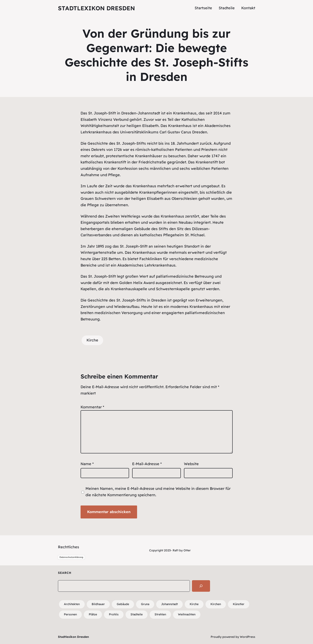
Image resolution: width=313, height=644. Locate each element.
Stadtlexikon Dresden (96, 8)
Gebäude (123, 604)
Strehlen (160, 614)
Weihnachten (187, 614)
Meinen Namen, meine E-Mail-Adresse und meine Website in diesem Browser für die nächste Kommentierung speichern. (158, 492)
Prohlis (114, 614)
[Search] (201, 586)
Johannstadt (149, 113)
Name (87, 464)
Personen (70, 614)
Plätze (93, 614)
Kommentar (92, 407)
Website (191, 464)
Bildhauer (98, 604)
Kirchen (216, 604)
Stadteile (137, 614)
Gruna (145, 604)
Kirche (92, 340)
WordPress (248, 637)
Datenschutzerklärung (72, 557)
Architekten (72, 604)
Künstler (239, 604)
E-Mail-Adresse (147, 464)
